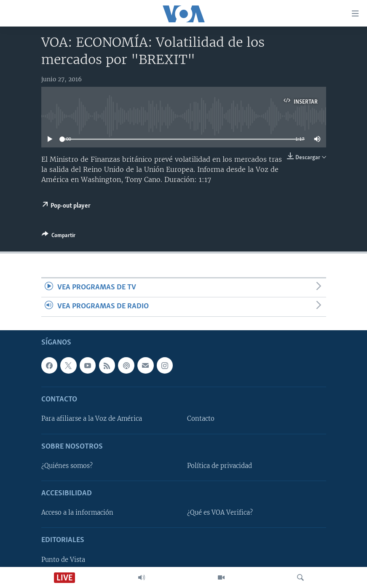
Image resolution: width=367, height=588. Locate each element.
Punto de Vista (63, 559)
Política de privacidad (220, 466)
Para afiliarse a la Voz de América (92, 419)
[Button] (59, 237)
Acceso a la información (77, 513)
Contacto (201, 419)
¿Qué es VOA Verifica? (220, 513)
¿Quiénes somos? (67, 466)
